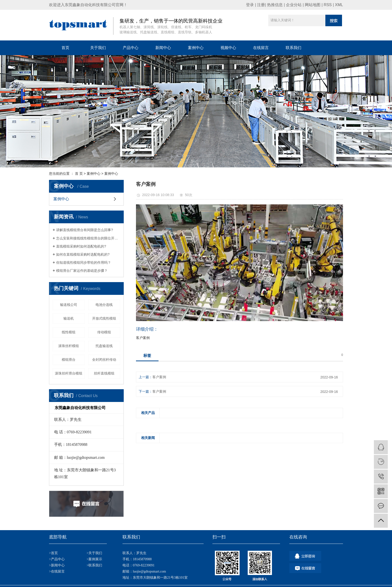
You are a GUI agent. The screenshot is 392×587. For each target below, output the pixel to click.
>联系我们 (94, 565)
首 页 (79, 174)
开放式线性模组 (104, 318)
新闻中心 (163, 48)
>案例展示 (94, 559)
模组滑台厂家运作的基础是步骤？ (82, 271)
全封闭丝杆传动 (104, 360)
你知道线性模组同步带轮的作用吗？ (84, 262)
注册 (261, 5)
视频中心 (228, 48)
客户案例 (159, 377)
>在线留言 (57, 571)
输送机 (69, 318)
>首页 (53, 553)
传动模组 (104, 332)
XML (339, 5)
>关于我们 (94, 553)
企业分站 (294, 5)
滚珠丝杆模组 (69, 346)
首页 (65, 48)
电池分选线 (104, 305)
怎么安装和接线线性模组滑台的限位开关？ (88, 238)
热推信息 (275, 5)
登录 (250, 5)
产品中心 (131, 48)
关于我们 (98, 48)
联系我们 (294, 48)
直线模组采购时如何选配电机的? (81, 246)
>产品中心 (57, 559)
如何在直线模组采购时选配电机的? (83, 254)
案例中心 (196, 48)
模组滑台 (69, 360)
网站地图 (313, 5)
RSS (328, 5)
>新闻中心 (57, 565)
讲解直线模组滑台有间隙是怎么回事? (85, 230)
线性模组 (69, 332)
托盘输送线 (104, 346)
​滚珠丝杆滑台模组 (69, 373)
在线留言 (261, 48)
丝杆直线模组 (104, 373)
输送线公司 (69, 305)
